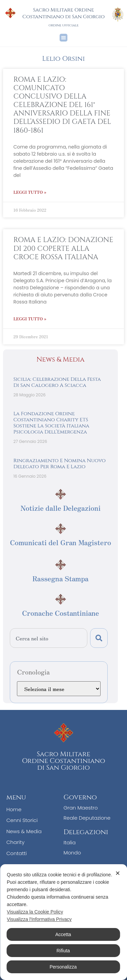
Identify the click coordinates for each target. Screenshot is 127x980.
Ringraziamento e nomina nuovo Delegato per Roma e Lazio (59, 464)
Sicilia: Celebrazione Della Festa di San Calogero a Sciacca (57, 382)
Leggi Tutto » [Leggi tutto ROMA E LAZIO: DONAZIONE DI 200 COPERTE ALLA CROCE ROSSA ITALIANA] (30, 319)
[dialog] (63, 922)
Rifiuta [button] (63, 951)
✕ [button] (118, 873)
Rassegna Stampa (61, 578)
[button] (63, 38)
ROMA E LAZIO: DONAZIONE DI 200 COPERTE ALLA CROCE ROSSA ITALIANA (63, 248)
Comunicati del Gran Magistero (60, 542)
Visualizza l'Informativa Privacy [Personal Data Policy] (39, 919)
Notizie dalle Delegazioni (60, 508)
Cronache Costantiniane (60, 613)
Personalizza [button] (63, 967)
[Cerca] (99, 638)
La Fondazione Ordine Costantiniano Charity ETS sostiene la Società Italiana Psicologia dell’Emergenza (51, 423)
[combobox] (48, 638)
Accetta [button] (63, 934)
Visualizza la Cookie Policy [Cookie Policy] (35, 912)
